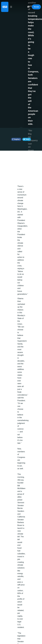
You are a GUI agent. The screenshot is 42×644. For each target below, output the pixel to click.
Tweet (27, 139)
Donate (36, 7)
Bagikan (17, 139)
